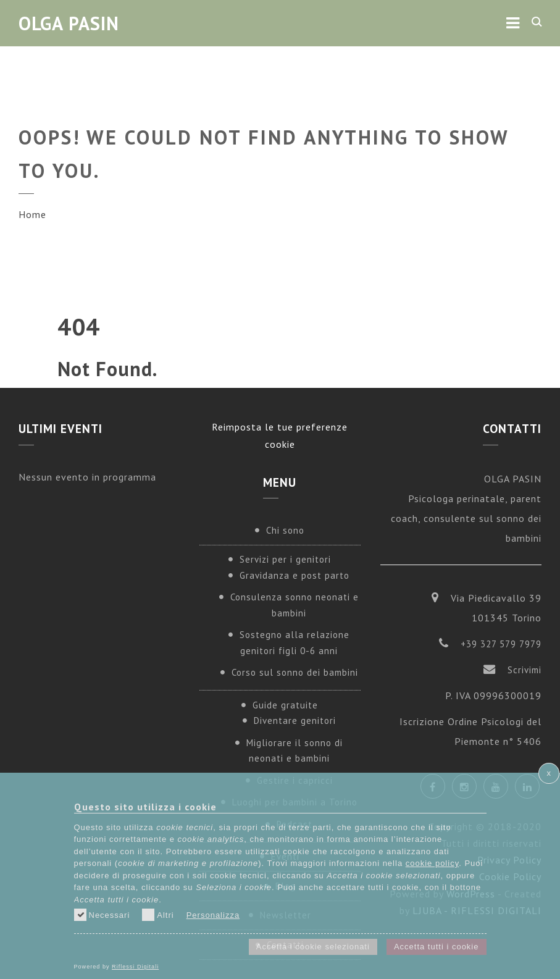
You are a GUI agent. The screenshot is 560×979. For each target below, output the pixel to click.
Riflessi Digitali (135, 967)
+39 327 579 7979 (501, 644)
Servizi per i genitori (285, 559)
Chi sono (285, 530)
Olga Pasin (69, 23)
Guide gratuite (285, 705)
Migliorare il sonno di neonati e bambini (295, 751)
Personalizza (213, 915)
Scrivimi (524, 670)
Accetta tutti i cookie (437, 947)
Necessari (102, 915)
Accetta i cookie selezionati (313, 947)
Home (32, 214)
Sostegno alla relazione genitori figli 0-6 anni (295, 643)
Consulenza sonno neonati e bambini (295, 605)
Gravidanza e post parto (295, 575)
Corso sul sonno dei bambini (295, 672)
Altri (158, 915)
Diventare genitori (295, 721)
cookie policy (432, 863)
